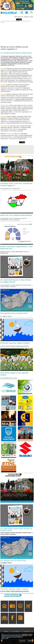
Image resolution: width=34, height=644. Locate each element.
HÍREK (17, 21)
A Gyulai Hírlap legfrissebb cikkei (13, 475)
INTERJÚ (27, 632)
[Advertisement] (17, 35)
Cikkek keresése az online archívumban (12, 595)
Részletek (22, 641)
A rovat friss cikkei (12, 157)
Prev (3, 498)
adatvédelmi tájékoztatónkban (13, 634)
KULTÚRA (16, 632)
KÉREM (30, 641)
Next (32, 498)
